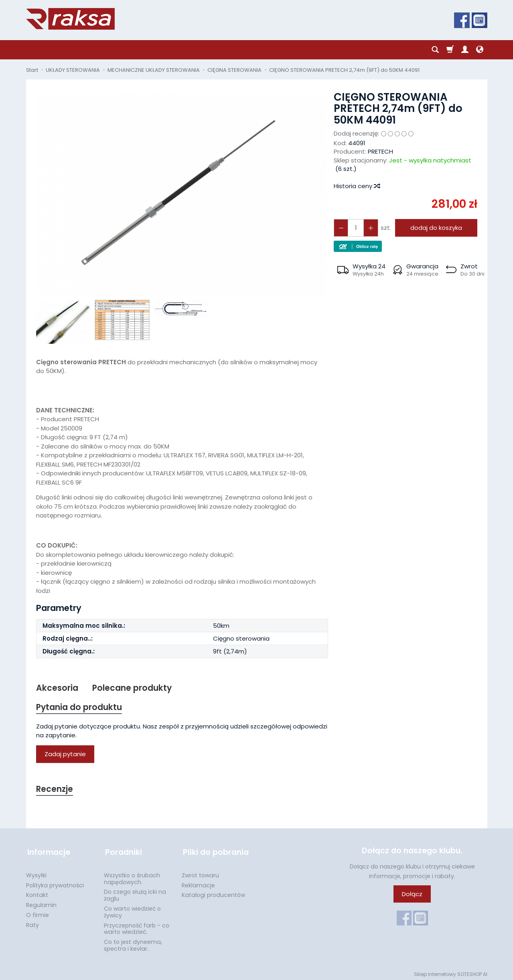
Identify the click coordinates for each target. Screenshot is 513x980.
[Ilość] (355, 228)
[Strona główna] (70, 19)
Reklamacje (198, 883)
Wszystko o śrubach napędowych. (132, 876)
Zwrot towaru (200, 873)
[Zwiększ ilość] (341, 228)
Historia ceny (357, 186)
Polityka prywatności (55, 883)
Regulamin (41, 903)
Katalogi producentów (213, 893)
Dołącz (412, 895)
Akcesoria (57, 688)
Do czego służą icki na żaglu (135, 893)
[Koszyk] (450, 50)
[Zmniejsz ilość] (369, 228)
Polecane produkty (132, 688)
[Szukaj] (435, 50)
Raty (32, 923)
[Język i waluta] (480, 50)
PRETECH (380, 151)
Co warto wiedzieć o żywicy (132, 910)
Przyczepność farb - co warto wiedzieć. (137, 926)
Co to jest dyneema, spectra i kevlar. (133, 943)
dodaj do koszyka (435, 228)
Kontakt (37, 893)
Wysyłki (36, 873)
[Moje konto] (465, 50)
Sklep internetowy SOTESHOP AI (451, 972)
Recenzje (55, 790)
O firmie (38, 913)
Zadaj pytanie (65, 755)
